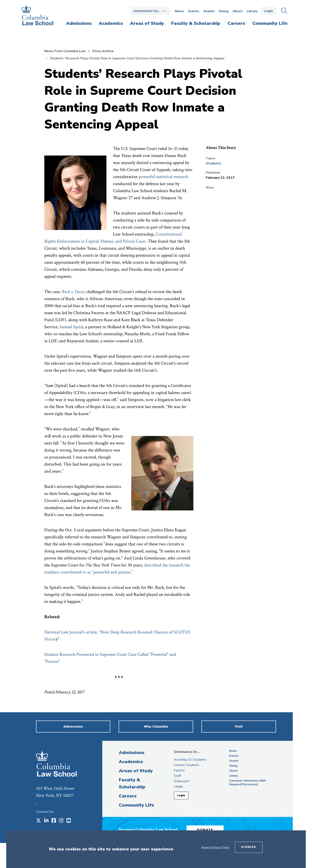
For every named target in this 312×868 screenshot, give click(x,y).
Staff (178, 776)
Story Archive (103, 51)
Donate (206, 830)
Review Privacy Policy (215, 848)
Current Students (187, 765)
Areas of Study (136, 771)
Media (178, 787)
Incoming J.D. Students (190, 760)
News (179, 11)
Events (194, 11)
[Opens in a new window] (39, 821)
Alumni (209, 11)
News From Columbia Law (65, 51)
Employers (182, 781)
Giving (223, 11)
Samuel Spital (71, 327)
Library (252, 11)
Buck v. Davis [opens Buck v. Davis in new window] (73, 292)
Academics (131, 762)
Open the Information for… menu (150, 11)
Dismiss (249, 847)
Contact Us (45, 812)
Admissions (132, 753)
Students (213, 163)
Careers (128, 796)
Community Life (136, 805)
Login (269, 11)
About (238, 11)
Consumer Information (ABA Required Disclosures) (248, 783)
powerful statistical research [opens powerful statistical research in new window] (163, 177)
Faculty (179, 770)
